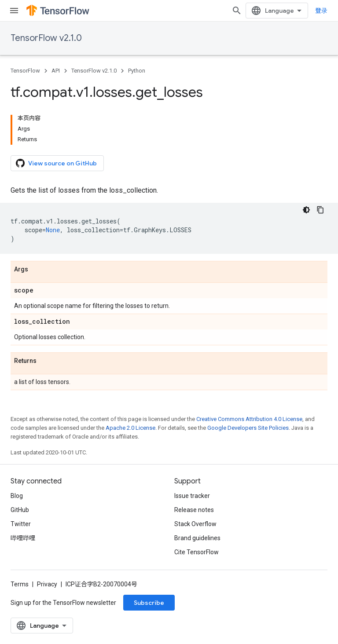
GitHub (20, 510)
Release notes (194, 510)
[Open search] (237, 11)
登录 (321, 11)
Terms (20, 584)
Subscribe (149, 603)
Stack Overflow (195, 524)
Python (137, 71)
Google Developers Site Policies (248, 428)
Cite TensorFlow (197, 552)
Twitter (21, 524)
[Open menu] (14, 11)
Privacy (47, 584)
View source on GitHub (56, 163)
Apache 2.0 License (130, 428)
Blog (17, 496)
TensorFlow (25, 71)
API (56, 71)
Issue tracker (192, 496)
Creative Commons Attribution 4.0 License (249, 419)
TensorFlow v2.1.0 (46, 38)
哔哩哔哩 (23, 538)
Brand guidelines (197, 538)
